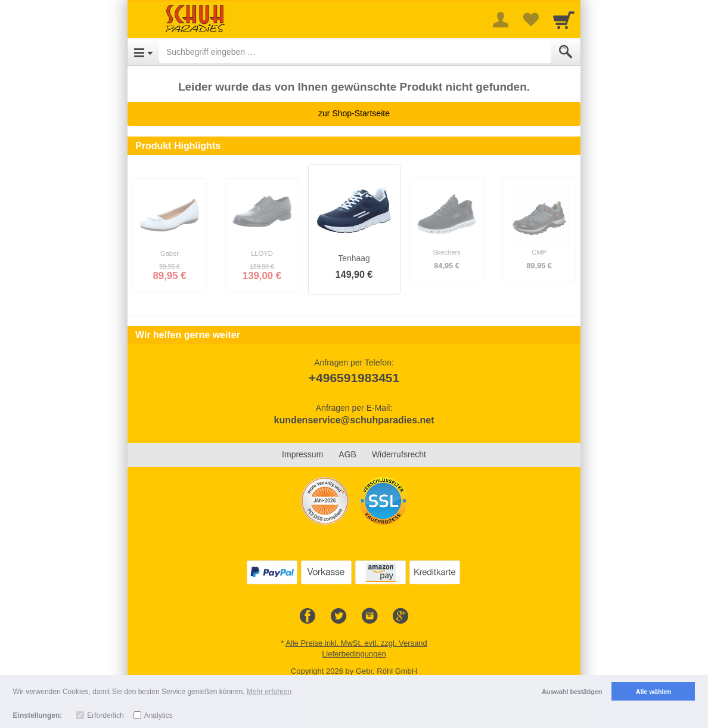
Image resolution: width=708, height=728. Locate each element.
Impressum (302, 454)
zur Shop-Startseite (354, 113)
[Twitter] (339, 617)
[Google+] (400, 617)
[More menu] (501, 20)
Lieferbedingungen (354, 654)
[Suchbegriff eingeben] (355, 52)
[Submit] (566, 52)
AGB (347, 454)
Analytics (159, 715)
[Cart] (564, 20)
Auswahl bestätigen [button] (572, 692)
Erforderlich (105, 715)
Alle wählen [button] (653, 692)
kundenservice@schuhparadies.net (354, 420)
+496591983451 (354, 378)
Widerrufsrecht (399, 454)
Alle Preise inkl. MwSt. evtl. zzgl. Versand (356, 643)
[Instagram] (369, 617)
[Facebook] (308, 617)
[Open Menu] (143, 52)
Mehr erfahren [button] (269, 692)
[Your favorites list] (530, 20)
